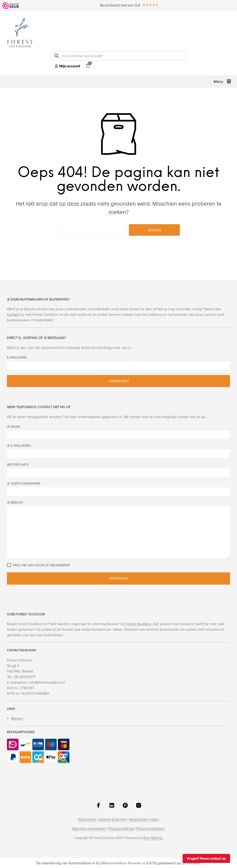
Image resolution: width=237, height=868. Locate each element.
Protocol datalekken (150, 829)
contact (13, 314)
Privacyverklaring (121, 829)
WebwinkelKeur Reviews (121, 863)
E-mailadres (17, 358)
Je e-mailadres (118, 451)
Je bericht (118, 530)
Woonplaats (118, 470)
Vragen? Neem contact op (206, 858)
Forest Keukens (138, 624)
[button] (222, 81)
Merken (17, 718)
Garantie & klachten (113, 819)
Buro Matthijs (153, 838)
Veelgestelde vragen (144, 819)
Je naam (118, 432)
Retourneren (87, 819)
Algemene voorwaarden (89, 829)
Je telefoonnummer (118, 489)
